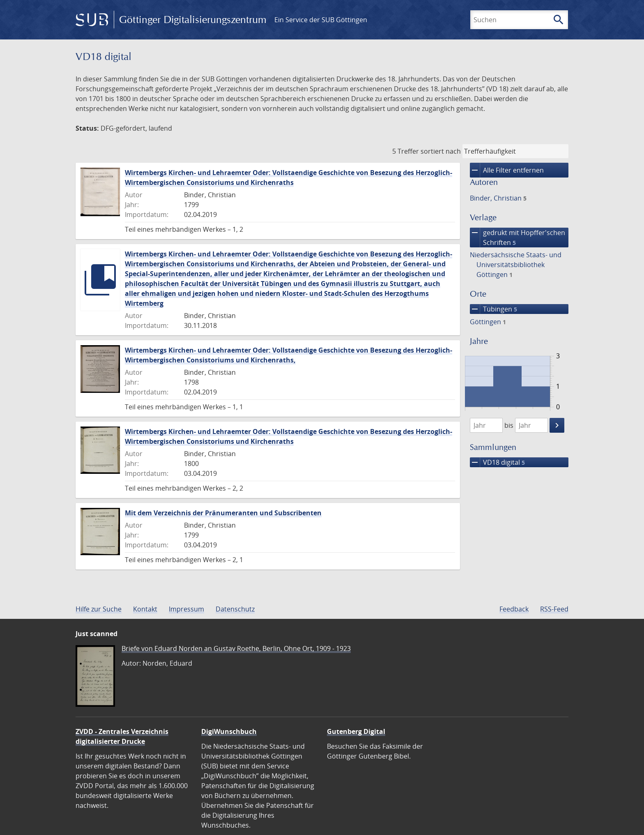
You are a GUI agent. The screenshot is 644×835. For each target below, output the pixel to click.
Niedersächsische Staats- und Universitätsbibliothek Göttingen (516, 265)
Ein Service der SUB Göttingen (321, 20)
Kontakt (145, 609)
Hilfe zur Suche (99, 609)
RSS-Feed (554, 609)
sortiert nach (441, 151)
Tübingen (493, 309)
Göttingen (488, 322)
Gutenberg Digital (356, 731)
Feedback (514, 609)
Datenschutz (235, 609)
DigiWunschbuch (229, 731)
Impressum (186, 609)
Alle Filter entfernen (507, 170)
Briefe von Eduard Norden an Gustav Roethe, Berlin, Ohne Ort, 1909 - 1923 (236, 648)
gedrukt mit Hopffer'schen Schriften (517, 238)
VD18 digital (497, 462)
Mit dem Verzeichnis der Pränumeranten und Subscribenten (223, 513)
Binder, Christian (498, 198)
